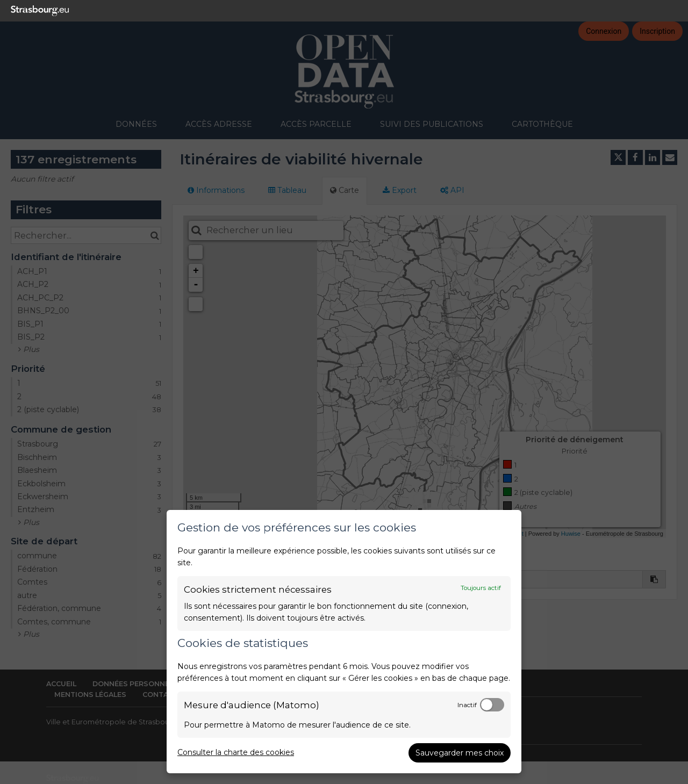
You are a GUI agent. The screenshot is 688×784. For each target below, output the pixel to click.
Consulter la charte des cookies (236, 752)
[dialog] (344, 642)
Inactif (467, 705)
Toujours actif (481, 588)
